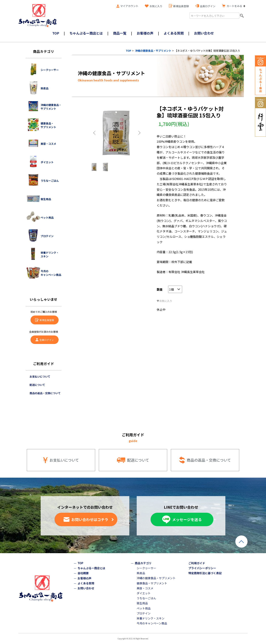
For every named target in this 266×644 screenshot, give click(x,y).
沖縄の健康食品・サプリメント (153, 51)
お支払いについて (40, 376)
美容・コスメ (145, 588)
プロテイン (144, 613)
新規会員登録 (181, 6)
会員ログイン (208, 6)
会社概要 (83, 573)
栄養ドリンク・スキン (151, 618)
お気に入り (156, 6)
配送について (37, 385)
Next (139, 133)
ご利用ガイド (197, 563)
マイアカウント (129, 6)
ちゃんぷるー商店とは (86, 33)
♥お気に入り (164, 301)
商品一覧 (120, 33)
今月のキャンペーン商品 (152, 623)
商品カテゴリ (143, 563)
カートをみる (236, 6)
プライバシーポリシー (202, 568)
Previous (95, 133)
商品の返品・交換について (45, 393)
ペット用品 (144, 608)
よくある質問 (174, 33)
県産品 (141, 573)
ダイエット (144, 593)
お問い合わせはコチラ (90, 519)
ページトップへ (241, 542)
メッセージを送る (187, 519)
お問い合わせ (204, 33)
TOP (56, 33)
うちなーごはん (146, 598)
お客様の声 (145, 33)
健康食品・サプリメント (152, 583)
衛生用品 (142, 603)
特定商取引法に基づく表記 (205, 573)
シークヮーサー (146, 568)
